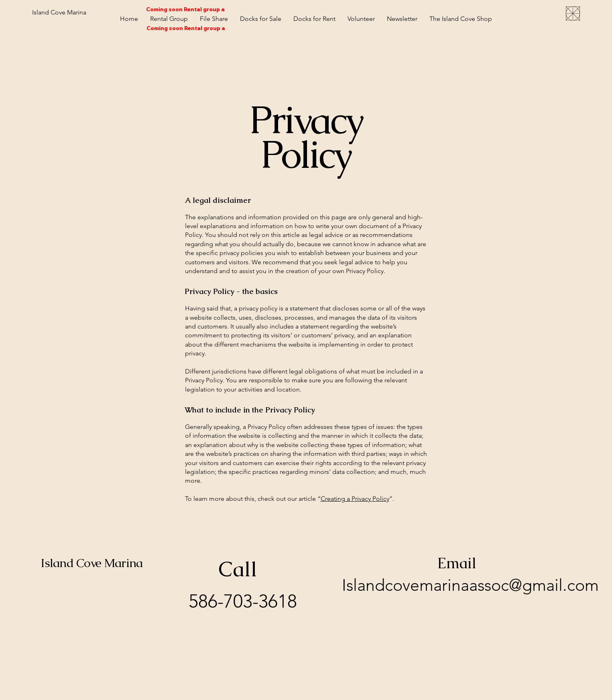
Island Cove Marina (91, 563)
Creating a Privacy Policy (355, 499)
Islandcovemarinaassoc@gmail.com (470, 585)
